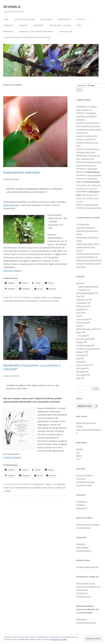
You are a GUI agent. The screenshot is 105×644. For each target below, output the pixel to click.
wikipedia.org (82, 508)
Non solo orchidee (84, 339)
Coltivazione (38, 484)
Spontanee (81, 368)
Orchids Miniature (83, 528)
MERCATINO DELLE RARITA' (87, 329)
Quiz (78, 358)
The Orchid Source (84, 596)
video (50, 487)
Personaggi (81, 355)
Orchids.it (12, 7)
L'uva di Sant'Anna (94, 175)
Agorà (79, 283)
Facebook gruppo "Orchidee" (88, 524)
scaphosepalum (31, 301)
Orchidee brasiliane (84, 345)
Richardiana (81, 544)
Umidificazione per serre (86, 623)
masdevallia (8, 301)
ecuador (7, 487)
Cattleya (81, 19)
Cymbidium (8, 25)
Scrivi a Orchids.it (83, 365)
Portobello (82, 335)
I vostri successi (82, 319)
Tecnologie (81, 371)
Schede (79, 362)
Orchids (37, 297)
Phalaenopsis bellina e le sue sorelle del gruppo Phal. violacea (88, 247)
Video (78, 378)
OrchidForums (82, 590)
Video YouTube (66, 32)
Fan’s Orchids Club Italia (60, 25)
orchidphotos (82, 502)
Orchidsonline (82, 593)
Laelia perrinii (92, 169)
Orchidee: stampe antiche (87, 349)
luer (29, 487)
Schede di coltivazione (24, 19)
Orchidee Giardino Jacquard (87, 567)
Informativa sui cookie (58, 639)
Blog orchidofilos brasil (85, 583)
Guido (56, 301)
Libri (78, 326)
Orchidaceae (46, 19)
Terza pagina (81, 375)
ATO (78, 459)
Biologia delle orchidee (85, 293)
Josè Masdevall (21, 487)
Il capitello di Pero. (91, 205)
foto (13, 487)
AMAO (79, 456)
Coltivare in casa (83, 300)
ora (86, 116)
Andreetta (57, 297)
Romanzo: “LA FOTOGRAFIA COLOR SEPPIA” (36, 32)
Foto (79, 25)
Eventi (79, 313)
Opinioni (80, 342)
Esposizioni (38, 25)
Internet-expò (82, 322)
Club (78, 296)
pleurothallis (19, 301)
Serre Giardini (82, 619)
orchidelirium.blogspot (85, 482)
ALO (78, 452)
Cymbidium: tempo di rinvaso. (88, 254)
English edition (82, 306)
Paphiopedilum (64, 19)
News (78, 332)
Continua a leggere (13, 271)
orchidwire (80, 505)
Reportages (8, 32)
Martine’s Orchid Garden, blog (88, 587)
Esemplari (23, 25)
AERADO (80, 449)
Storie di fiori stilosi (84, 485)
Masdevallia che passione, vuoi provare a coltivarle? (32, 367)
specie (45, 487)
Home (6, 19)
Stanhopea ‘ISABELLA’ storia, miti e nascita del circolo (27, 38)
